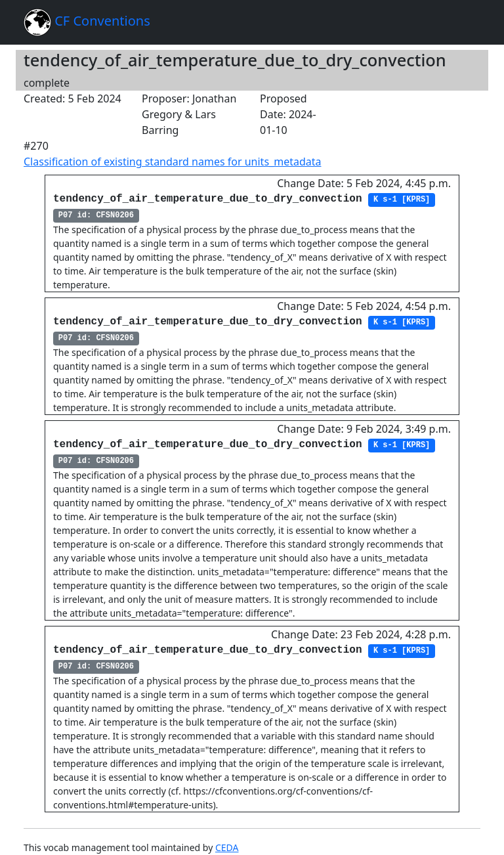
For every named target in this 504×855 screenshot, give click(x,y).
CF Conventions (87, 22)
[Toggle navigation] (462, 22)
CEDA (227, 847)
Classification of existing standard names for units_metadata (172, 162)
